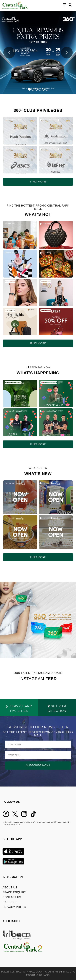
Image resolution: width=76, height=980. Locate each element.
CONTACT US (12, 897)
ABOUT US (10, 888)
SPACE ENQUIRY (14, 892)
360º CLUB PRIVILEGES (14, 120)
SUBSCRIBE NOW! (38, 765)
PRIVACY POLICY (15, 907)
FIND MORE (38, 182)
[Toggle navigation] (65, 5)
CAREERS (9, 902)
